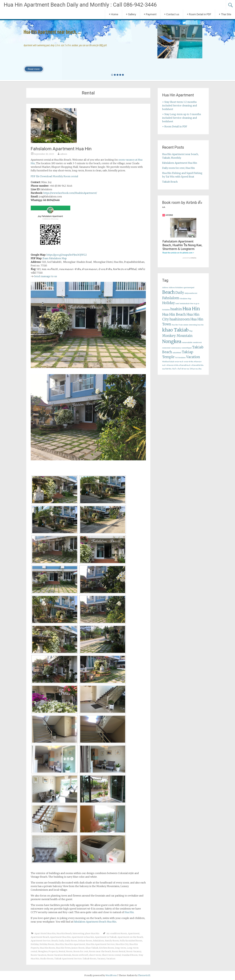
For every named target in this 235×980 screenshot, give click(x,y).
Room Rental (119, 951)
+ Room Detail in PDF (199, 14)
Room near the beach (100, 951)
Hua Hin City (122, 944)
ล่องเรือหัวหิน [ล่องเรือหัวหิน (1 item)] (167, 372)
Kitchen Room (107, 948)
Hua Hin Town (63, 948)
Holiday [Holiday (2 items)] (169, 306)
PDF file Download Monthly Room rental (54, 176)
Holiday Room (47, 944)
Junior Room (78, 948)
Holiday (35, 944)
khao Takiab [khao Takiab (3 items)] (175, 333)
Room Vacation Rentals (59, 955)
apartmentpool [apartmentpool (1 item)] (189, 290)
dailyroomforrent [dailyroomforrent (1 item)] (191, 296)
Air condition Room (117, 933)
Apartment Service (41, 941)
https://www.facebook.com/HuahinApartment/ (70, 193)
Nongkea (43, 951)
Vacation (111, 959)
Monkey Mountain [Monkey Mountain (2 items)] (177, 339)
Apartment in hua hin (83, 937)
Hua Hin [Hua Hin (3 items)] (191, 312)
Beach (55, 941)
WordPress (111, 975)
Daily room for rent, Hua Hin (178, 168)
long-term (120, 948)
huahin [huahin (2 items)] (176, 312)
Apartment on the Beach (130, 937)
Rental (62, 951)
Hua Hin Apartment (75, 944)
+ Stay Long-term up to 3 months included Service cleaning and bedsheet (182, 118)
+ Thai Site (225, 14)
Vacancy (101, 959)
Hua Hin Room (47, 948)
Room (69, 951)
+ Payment (150, 14)
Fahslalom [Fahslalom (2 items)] (171, 301)
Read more (34, 69)
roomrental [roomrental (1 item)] (166, 351)
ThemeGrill (144, 975)
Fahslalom (99, 941)
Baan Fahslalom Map (55, 258)
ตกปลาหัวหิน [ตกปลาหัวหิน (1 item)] (189, 365)
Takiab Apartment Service (68, 959)
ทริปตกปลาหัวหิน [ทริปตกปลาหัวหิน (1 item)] (173, 368)
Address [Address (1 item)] (165, 290)
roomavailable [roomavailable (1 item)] (187, 345)
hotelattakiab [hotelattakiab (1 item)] (185, 306)
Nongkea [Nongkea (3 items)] (172, 344)
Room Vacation (39, 955)
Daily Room (71, 941)
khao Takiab (92, 948)
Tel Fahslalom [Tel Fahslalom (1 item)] (180, 360)
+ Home (114, 14)
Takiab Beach (170, 182)
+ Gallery (131, 14)
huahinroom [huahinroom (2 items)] (180, 322)
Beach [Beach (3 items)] (168, 295)
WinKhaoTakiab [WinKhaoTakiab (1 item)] (168, 365)
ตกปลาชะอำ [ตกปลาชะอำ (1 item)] (179, 365)
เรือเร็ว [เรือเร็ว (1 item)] (174, 372)
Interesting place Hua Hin (86, 933)
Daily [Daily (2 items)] (180, 295)
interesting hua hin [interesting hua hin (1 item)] (196, 328)
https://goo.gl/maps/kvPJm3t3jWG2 (67, 255)
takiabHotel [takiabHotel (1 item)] (177, 356)
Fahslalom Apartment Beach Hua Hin (95, 922)
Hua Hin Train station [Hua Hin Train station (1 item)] (180, 328)
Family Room (112, 941)
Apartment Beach (40, 937)
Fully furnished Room (131, 941)
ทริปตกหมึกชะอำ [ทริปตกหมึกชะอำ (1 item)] (185, 368)
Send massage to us (46, 276)
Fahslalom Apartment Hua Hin (61, 149)
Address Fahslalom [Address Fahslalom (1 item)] (176, 290)
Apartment (134, 933)
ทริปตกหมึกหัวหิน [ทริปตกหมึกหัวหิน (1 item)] (197, 368)
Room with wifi (80, 955)
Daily (61, 941)
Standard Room (130, 955)
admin (64, 154)
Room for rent (81, 951)
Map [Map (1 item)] (191, 334)
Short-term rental (111, 955)
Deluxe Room (85, 941)
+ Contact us (172, 14)
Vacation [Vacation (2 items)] (193, 360)
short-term (95, 955)
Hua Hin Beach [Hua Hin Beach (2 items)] (174, 317)
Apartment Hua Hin (60, 937)
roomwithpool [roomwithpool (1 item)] (187, 351)
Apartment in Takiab (106, 937)
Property (53, 951)
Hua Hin (129, 912)
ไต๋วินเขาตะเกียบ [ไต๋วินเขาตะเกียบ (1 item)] (196, 372)
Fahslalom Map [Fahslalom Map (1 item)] (185, 301)
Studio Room (47, 959)
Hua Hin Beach (64, 933)
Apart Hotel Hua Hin (45, 933)
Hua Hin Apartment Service (100, 944)
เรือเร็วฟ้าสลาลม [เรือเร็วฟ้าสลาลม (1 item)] (183, 372)
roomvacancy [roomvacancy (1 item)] (176, 351)
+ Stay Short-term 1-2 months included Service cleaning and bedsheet (180, 106)
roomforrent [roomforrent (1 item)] (197, 345)
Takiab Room (89, 959)
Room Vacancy (134, 951)
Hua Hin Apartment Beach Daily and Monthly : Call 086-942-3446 (80, 5)
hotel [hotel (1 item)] (177, 306)
